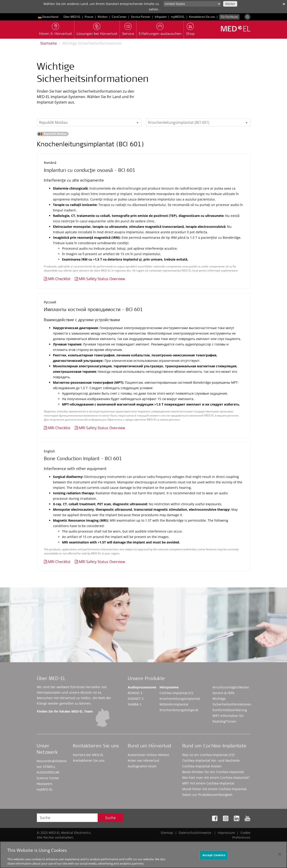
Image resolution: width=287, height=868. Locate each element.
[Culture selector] (192, 4)
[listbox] (89, 122)
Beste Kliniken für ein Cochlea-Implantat (213, 772)
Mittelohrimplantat (174, 704)
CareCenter (119, 17)
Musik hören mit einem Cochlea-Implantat (214, 789)
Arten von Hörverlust (143, 760)
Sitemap (167, 833)
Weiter (230, 4)
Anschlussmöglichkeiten (231, 687)
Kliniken (103, 17)
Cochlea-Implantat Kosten (202, 766)
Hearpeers (45, 784)
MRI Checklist (59, 279)
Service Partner (141, 17)
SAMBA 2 (135, 704)
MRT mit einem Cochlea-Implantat (208, 783)
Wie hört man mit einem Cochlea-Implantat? (216, 778)
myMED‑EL (178, 17)
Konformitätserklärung (230, 710)
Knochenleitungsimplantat (180, 699)
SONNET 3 (136, 699)
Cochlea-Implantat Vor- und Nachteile (211, 760)
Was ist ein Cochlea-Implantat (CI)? (208, 755)
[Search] (247, 17)
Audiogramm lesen (142, 766)
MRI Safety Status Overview (102, 279)
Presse (89, 17)
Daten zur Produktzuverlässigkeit (207, 795)
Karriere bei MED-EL (88, 755)
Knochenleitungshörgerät (179, 710)
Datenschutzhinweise (195, 833)
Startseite (49, 43)
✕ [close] (284, 4)
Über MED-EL (72, 17)
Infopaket (161, 17)
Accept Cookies (214, 857)
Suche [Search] (110, 818)
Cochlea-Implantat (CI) (176, 693)
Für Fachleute (229, 17)
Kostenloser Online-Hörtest (148, 755)
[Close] (280, 856)
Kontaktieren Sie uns (202, 17)
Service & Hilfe (223, 693)
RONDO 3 (135, 693)
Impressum (226, 833)
